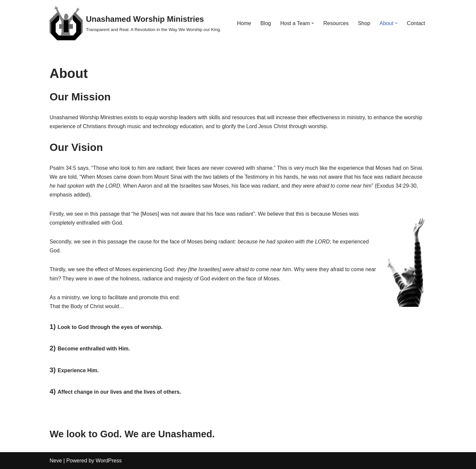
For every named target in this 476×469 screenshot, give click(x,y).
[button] (313, 23)
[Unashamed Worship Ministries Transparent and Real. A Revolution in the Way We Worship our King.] (135, 23)
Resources (336, 23)
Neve (56, 461)
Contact (416, 23)
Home (244, 23)
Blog (266, 23)
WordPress (109, 461)
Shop (364, 23)
